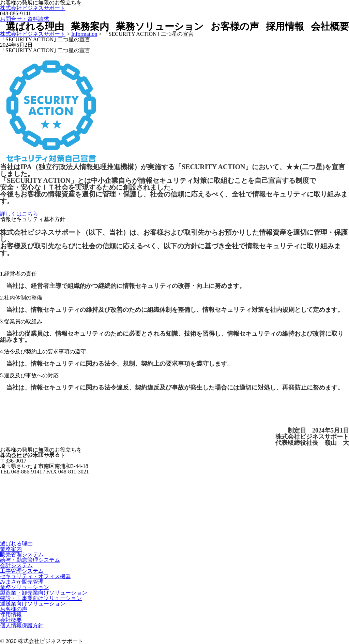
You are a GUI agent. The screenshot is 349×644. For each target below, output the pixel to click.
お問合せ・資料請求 (25, 19)
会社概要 (330, 27)
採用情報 (285, 27)
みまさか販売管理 (22, 582)
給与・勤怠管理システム (30, 560)
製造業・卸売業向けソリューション (44, 593)
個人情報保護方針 (22, 625)
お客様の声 (235, 27)
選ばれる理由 (35, 27)
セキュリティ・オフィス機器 (35, 576)
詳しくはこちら (19, 214)
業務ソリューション (160, 27)
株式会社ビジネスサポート (33, 8)
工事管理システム (22, 571)
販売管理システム (22, 554)
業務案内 (90, 27)
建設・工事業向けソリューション (41, 598)
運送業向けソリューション (33, 604)
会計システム (16, 565)
